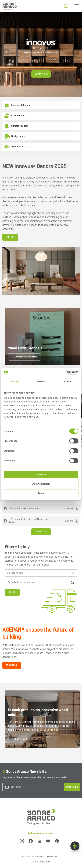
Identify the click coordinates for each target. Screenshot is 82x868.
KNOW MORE (12, 665)
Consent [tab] (15, 381)
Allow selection (41, 484)
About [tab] (68, 381)
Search (12, 592)
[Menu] (77, 6)
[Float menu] (75, 846)
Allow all (41, 475)
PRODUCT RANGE (20, 739)
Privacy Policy (53, 857)
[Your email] (24, 787)
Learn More (41, 74)
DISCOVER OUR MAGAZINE (25, 357)
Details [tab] (41, 381)
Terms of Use (39, 857)
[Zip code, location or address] (37, 583)
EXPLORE (10, 237)
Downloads (41, 532)
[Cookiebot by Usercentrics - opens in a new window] (64, 373)
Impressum (27, 857)
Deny (41, 493)
